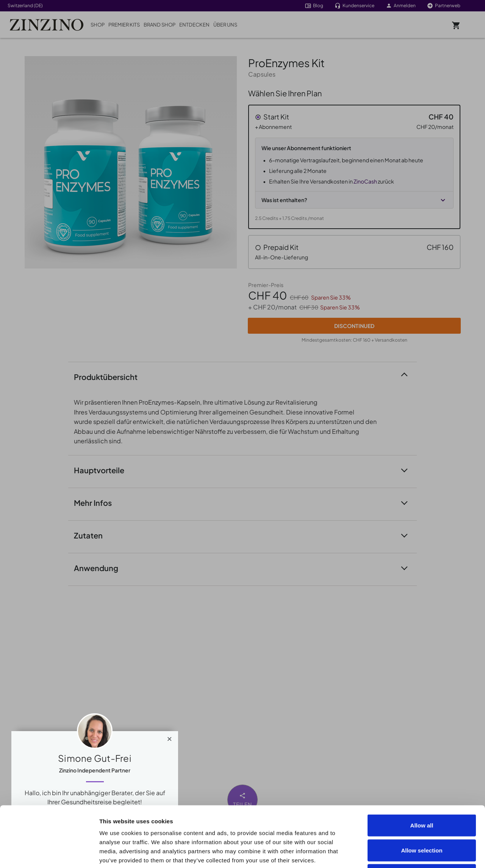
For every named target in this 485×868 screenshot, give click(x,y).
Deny (422, 818)
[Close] (170, 737)
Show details (429, 853)
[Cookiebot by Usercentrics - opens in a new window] (49, 853)
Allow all (422, 768)
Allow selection (422, 793)
